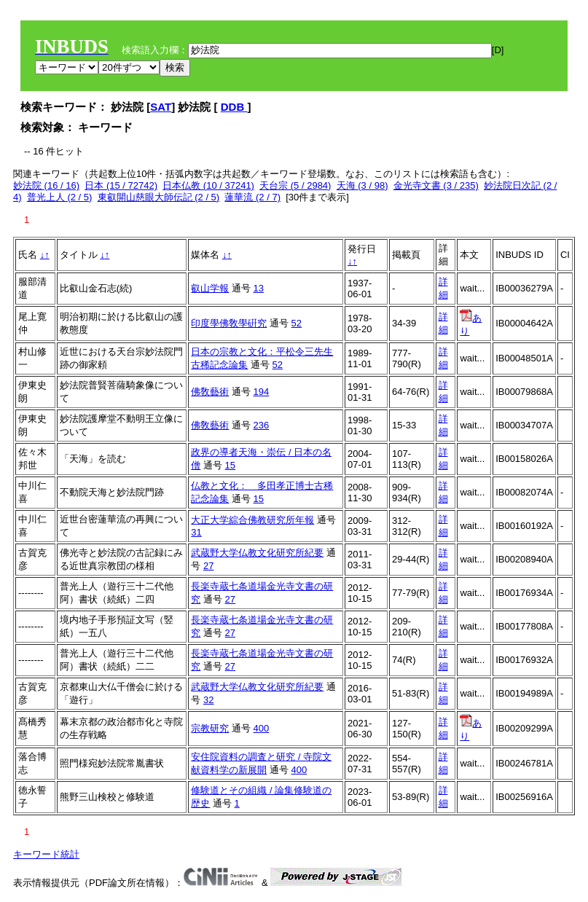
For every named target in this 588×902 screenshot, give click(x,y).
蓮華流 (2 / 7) (252, 197)
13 (259, 288)
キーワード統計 (46, 854)
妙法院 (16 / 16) (46, 185)
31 (196, 532)
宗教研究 (210, 728)
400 (262, 728)
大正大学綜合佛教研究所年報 (252, 520)
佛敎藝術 (210, 392)
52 (297, 323)
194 (262, 392)
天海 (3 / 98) (362, 185)
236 (262, 425)
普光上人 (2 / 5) (60, 197)
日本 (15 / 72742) (121, 185)
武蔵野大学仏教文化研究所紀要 (257, 553)
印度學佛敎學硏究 (229, 323)
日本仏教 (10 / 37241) (208, 185)
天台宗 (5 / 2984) (295, 185)
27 (208, 566)
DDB (234, 107)
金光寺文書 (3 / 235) (436, 185)
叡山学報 (210, 288)
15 (230, 465)
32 (208, 700)
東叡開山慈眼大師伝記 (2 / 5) (159, 197)
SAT (161, 107)
